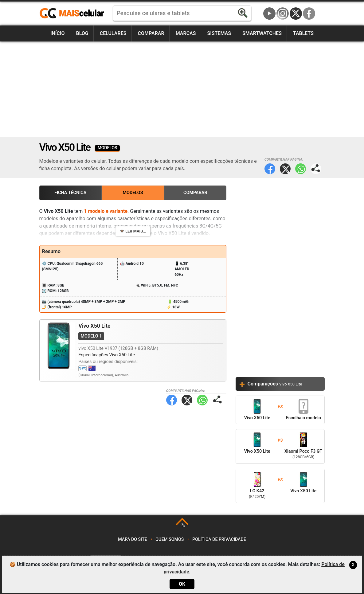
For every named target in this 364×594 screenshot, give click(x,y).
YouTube (269, 14)
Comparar (151, 33)
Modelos (133, 193)
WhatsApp (301, 169)
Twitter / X (296, 14)
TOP (183, 525)
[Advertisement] (182, 89)
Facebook (309, 14)
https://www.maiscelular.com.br (74, 14)
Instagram (283, 14)
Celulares (113, 33)
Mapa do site (132, 539)
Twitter (285, 169)
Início (58, 33)
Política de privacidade (219, 539)
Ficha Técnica (70, 193)
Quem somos (170, 539)
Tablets (303, 33)
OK (182, 584)
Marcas (186, 33)
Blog (82, 33)
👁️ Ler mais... (133, 231)
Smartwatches (262, 33)
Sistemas (219, 33)
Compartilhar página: (316, 169)
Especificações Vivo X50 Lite (107, 355)
